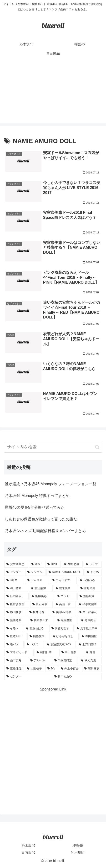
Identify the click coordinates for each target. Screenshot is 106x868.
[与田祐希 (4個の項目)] (16, 588)
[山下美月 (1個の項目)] (16, 661)
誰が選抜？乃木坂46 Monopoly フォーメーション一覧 (50, 484)
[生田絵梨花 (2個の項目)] (89, 612)
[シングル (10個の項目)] (35, 572)
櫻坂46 (78, 846)
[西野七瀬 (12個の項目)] (72, 564)
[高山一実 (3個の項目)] (65, 604)
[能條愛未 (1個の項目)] (38, 636)
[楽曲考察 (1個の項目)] (16, 620)
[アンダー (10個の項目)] (14, 572)
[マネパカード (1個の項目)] (19, 652)
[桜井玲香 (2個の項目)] (38, 612)
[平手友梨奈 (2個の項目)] (89, 604)
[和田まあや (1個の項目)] (77, 677)
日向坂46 (28, 852)
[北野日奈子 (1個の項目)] (89, 645)
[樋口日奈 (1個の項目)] (46, 652)
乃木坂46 (28, 846)
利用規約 (78, 852)
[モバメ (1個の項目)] (14, 645)
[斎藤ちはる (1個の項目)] (36, 629)
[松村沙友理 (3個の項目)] (17, 604)
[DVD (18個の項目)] (53, 564)
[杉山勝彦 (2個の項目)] (15, 612)
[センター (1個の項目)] (28, 677)
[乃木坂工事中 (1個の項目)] (88, 629)
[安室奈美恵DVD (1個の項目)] (60, 645)
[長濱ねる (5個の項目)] (90, 580)
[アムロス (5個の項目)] (37, 580)
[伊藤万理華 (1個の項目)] (61, 629)
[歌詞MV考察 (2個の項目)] (63, 612)
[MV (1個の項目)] (51, 669)
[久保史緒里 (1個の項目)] (65, 661)
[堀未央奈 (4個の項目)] (65, 588)
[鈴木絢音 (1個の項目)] (90, 620)
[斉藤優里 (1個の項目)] (66, 620)
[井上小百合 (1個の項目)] (70, 669)
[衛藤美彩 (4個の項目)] (42, 596)
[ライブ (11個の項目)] (93, 564)
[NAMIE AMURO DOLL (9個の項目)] (65, 572)
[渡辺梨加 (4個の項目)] (41, 588)
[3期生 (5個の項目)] (14, 580)
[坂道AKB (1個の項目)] (15, 636)
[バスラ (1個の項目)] (34, 645)
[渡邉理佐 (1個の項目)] (14, 669)
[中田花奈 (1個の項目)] (71, 652)
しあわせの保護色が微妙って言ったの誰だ (41, 519)
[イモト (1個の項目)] (14, 629)
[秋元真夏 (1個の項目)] (90, 661)
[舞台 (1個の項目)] (93, 652)
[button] (97, 447)
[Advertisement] (53, 94)
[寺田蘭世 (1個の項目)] (91, 636)
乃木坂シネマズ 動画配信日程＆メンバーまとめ (45, 531)
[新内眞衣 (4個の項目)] (16, 596)
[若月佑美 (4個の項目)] (90, 588)
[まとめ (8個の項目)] (93, 572)
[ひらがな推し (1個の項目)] (65, 636)
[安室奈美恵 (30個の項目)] (16, 564)
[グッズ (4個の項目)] (66, 596)
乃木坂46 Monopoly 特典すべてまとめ (37, 496)
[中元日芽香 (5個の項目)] (63, 580)
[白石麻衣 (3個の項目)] (41, 604)
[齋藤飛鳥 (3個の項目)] (90, 596)
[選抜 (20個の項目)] (37, 564)
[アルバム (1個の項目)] (40, 661)
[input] (53, 447)
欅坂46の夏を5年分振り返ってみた (35, 507)
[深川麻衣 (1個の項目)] (92, 669)
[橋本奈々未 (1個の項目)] (41, 620)
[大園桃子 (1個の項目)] (35, 669)
